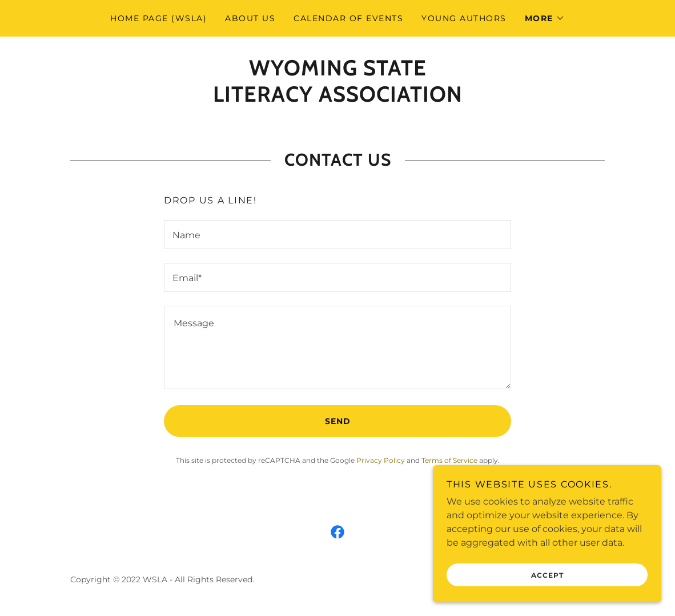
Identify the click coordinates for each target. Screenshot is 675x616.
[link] (338, 99)
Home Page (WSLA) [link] (158, 18)
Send (338, 421)
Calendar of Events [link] (348, 18)
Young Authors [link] (464, 18)
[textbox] (337, 235)
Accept (547, 575)
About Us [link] (250, 18)
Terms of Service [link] (449, 460)
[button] (545, 18)
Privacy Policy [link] (381, 460)
